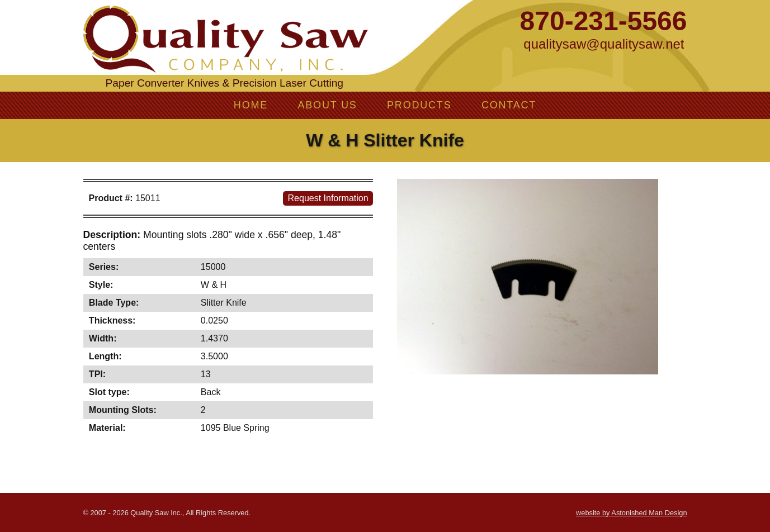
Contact (509, 105)
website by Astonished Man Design (631, 513)
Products (419, 105)
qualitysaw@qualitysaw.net (604, 44)
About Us (327, 105)
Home (251, 105)
